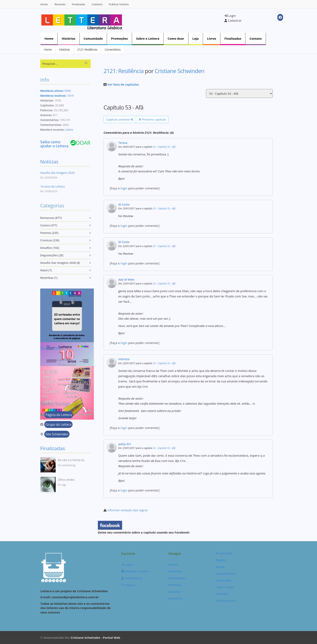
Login (230, 16)
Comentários (113, 49)
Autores (174, 592)
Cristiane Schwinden (179, 71)
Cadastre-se (132, 578)
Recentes (60, 4)
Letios (69, 130)
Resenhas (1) (49, 278)
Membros (176, 598)
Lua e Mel (64, 360)
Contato (256, 38)
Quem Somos (226, 573)
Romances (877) (51, 218)
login (124, 188)
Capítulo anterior (120, 119)
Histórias (68, 38)
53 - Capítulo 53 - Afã (164, 147)
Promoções (119, 38)
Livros (212, 38)
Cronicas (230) (50, 240)
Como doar (176, 38)
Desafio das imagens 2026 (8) (60, 263)
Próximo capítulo (152, 119)
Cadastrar (233, 20)
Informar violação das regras (128, 510)
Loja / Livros (225, 587)
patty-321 (125, 444)
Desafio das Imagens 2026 (57, 173)
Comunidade (93, 38)
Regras (221, 560)
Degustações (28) (52, 255)
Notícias (49, 162)
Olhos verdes (66, 480)
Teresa (123, 143)
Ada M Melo (126, 280)
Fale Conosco (226, 601)
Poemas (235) (49, 233)
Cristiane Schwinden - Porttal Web (95, 638)
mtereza (124, 359)
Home (44, 4)
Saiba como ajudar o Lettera (54, 144)
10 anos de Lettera (52, 186)
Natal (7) (46, 270)
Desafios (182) (50, 248)
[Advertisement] (176, 20)
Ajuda (220, 567)
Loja (196, 38)
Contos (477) (49, 225)
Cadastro (97, 4)
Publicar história (119, 4)
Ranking (175, 585)
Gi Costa (124, 204)
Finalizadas (79, 4)
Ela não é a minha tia (71, 460)
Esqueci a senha (135, 571)
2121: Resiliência (87, 49)
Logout (128, 585)
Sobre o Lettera (148, 38)
